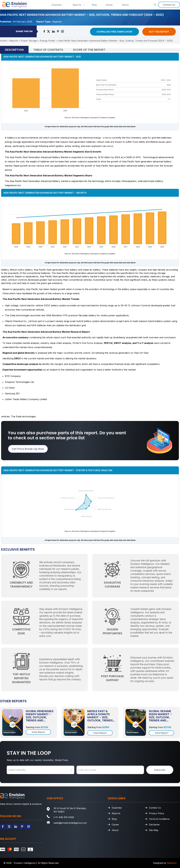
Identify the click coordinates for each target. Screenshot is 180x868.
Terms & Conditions (159, 819)
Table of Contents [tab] (48, 50)
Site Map (154, 830)
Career (109, 5)
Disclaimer (154, 825)
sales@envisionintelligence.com (70, 823)
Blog (94, 5)
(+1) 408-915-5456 (64, 817)
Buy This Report (159, 32)
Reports (79, 5)
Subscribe (160, 770)
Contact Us (169, 5)
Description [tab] (14, 50)
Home (3, 41)
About (125, 5)
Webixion (172, 863)
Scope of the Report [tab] (89, 50)
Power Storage (29, 41)
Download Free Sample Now (114, 32)
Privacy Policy (157, 813)
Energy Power (48, 41)
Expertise (57, 5)
